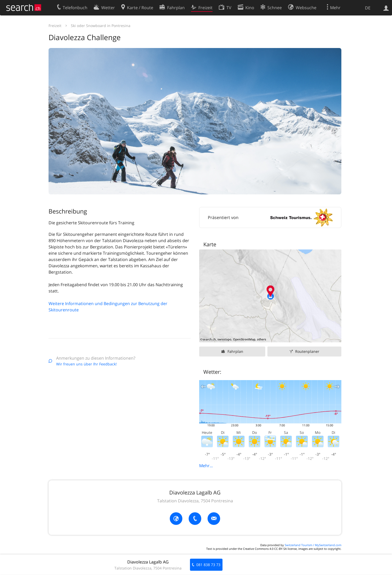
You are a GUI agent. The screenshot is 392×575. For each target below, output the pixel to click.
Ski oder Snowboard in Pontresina (101, 26)
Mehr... (206, 466)
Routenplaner (307, 351)
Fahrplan (235, 351)
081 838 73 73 (208, 565)
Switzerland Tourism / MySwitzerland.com (313, 545)
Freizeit (55, 26)
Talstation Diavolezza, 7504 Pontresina (195, 501)
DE (368, 8)
